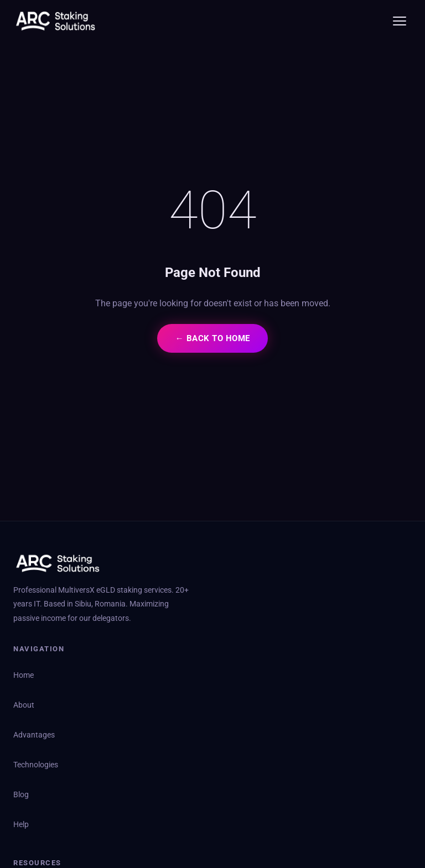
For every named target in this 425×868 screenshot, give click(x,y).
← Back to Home (212, 338)
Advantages (34, 735)
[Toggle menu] (400, 21)
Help (21, 825)
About (24, 705)
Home (24, 675)
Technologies (36, 765)
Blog (21, 795)
